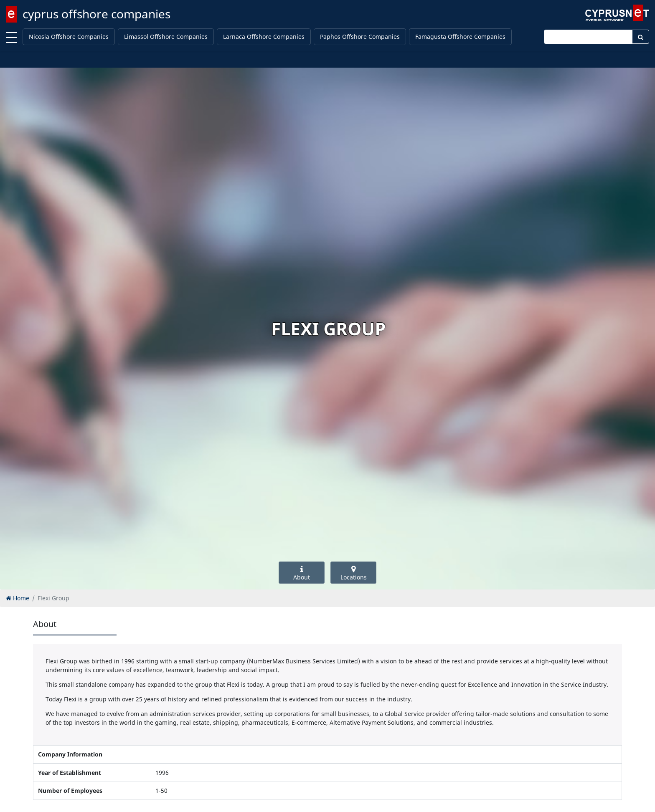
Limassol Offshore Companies (166, 37)
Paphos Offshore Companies (360, 37)
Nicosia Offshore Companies (69, 37)
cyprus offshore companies (96, 14)
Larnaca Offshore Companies (264, 37)
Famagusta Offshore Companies (460, 37)
